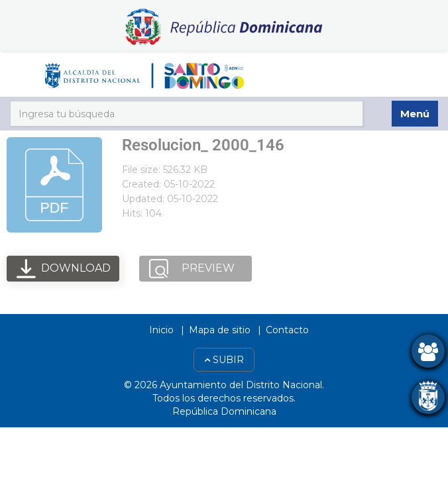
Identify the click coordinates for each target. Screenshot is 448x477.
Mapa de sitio (220, 330)
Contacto (287, 330)
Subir (224, 360)
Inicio (161, 330)
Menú (415, 114)
